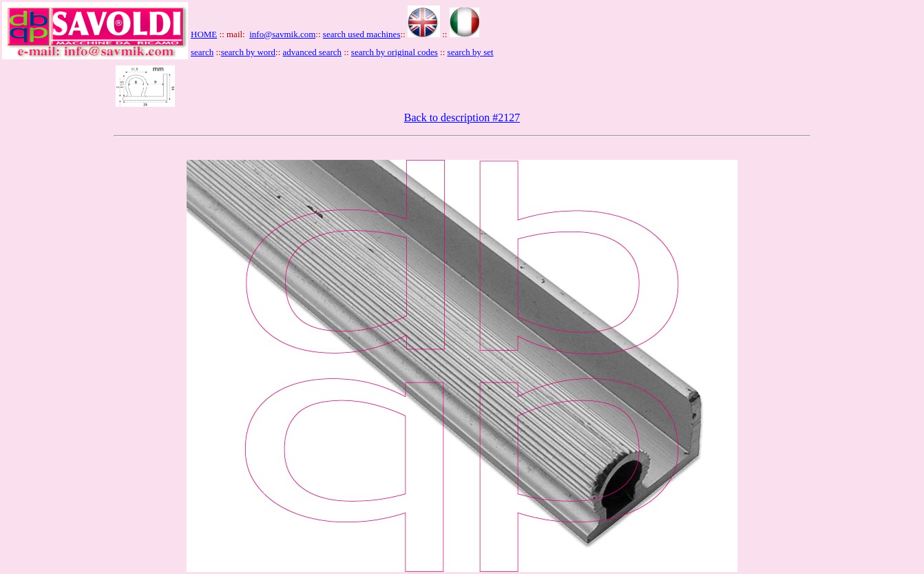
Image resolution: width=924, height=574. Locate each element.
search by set (471, 52)
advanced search (313, 52)
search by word (248, 52)
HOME (204, 34)
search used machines (362, 34)
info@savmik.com (282, 34)
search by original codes (395, 52)
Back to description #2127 (462, 117)
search (202, 52)
